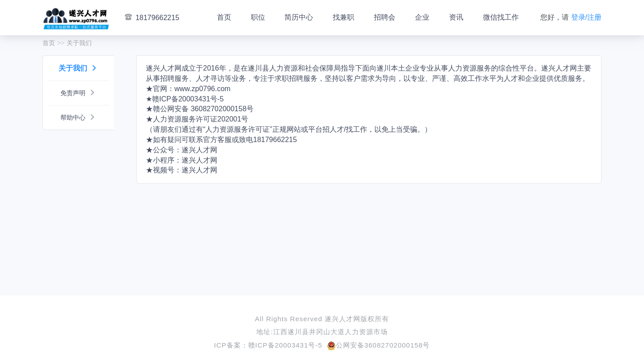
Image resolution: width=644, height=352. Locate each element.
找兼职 (343, 17)
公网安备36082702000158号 (379, 345)
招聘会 (385, 17)
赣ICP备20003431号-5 (285, 345)
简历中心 (299, 17)
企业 (422, 17)
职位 (258, 17)
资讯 (456, 17)
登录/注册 (586, 17)
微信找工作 (501, 17)
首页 (224, 17)
